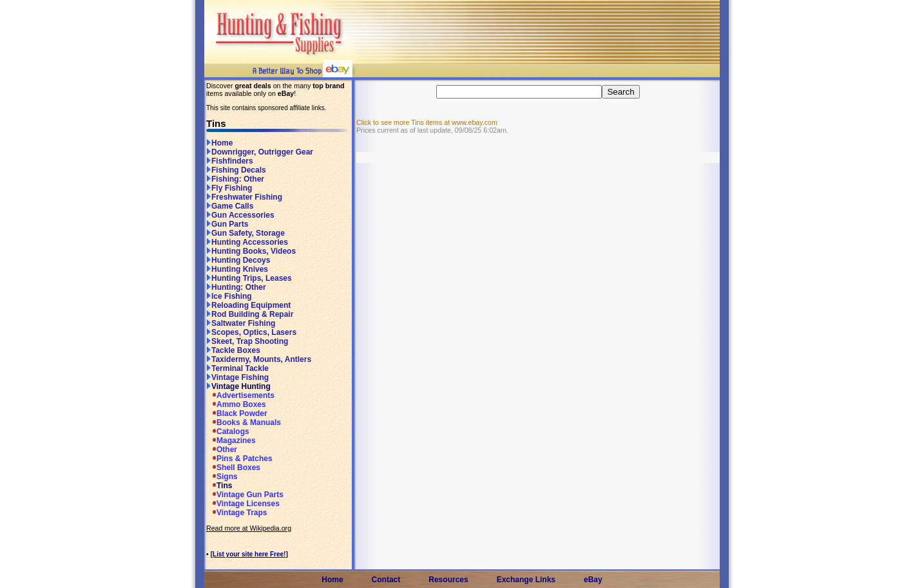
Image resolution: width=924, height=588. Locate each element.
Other (222, 450)
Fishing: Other (235, 179)
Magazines (231, 441)
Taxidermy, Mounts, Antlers (259, 359)
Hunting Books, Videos (251, 251)
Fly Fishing (229, 188)
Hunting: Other (236, 287)
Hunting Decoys (238, 260)
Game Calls (230, 206)
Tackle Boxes (233, 350)
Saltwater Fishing (241, 323)
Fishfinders (230, 161)
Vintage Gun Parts (245, 495)
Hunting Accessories (247, 242)
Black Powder (237, 413)
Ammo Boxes (236, 404)
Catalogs (228, 432)
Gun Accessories (240, 215)
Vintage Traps (236, 513)
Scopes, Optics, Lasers (251, 332)
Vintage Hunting (238, 386)
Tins (219, 486)
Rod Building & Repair (250, 314)
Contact (386, 580)
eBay (593, 580)
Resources (448, 580)
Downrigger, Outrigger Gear (260, 152)
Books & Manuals (244, 422)
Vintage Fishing (237, 377)
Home (219, 143)
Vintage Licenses (243, 504)
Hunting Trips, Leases (249, 278)
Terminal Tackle (237, 368)
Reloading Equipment (248, 305)
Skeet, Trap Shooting (247, 341)
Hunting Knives (237, 269)
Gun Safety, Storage (245, 233)
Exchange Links (526, 580)
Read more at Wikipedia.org (249, 528)
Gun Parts (227, 224)
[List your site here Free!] (249, 554)
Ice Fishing (229, 296)
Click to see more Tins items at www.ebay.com (427, 122)
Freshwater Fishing (244, 197)
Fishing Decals (236, 170)
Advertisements (240, 395)
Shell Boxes (233, 468)
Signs (222, 477)
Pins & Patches (239, 459)
